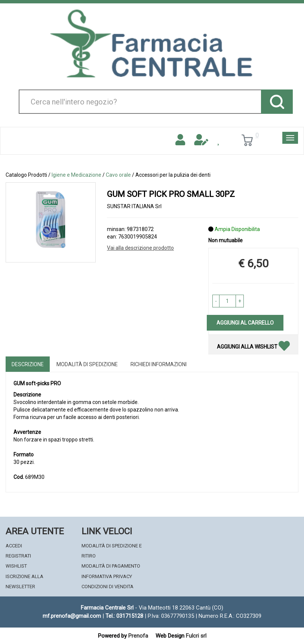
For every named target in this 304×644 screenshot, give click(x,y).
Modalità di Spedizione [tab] (87, 364)
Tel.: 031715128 (124, 616)
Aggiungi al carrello (245, 323)
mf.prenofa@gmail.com (72, 616)
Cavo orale (118, 175)
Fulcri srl (196, 636)
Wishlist (16, 566)
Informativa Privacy (107, 576)
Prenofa (138, 636)
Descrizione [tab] (28, 364)
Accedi (14, 546)
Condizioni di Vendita (108, 587)
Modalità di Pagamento (111, 566)
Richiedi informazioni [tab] (159, 364)
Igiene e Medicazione (76, 175)
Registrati (18, 556)
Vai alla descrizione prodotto (140, 248)
